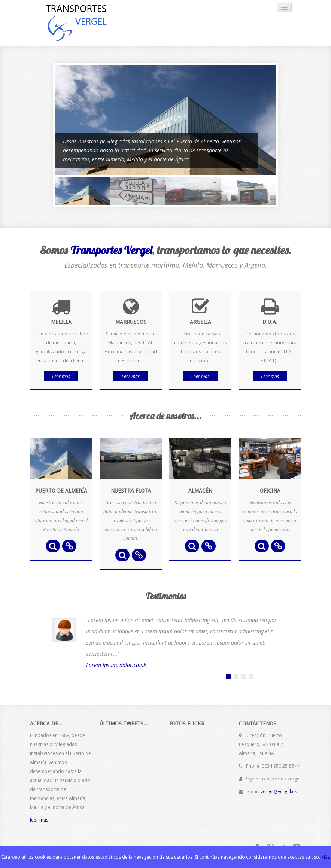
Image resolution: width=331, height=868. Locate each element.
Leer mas (61, 376)
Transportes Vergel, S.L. (88, 23)
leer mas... (41, 820)
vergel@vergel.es (279, 791)
